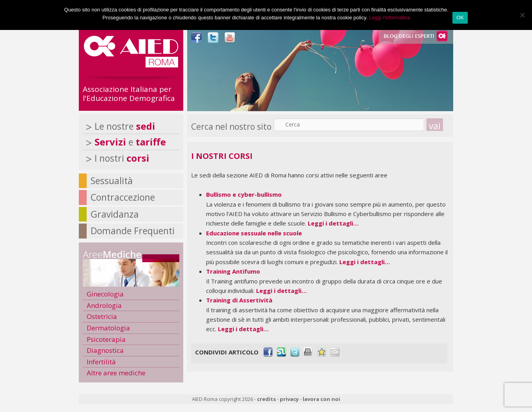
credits (266, 399)
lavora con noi (321, 399)
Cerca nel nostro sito (231, 127)
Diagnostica (105, 350)
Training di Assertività (239, 300)
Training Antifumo (233, 271)
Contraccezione (123, 197)
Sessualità (112, 181)
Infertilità (101, 362)
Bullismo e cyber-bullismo (244, 194)
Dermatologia (108, 328)
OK (460, 18)
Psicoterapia (106, 339)
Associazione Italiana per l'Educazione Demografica (129, 94)
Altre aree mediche (116, 373)
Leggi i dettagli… (333, 223)
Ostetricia (102, 316)
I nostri (122, 158)
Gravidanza (115, 214)
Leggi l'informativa (389, 18)
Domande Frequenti (133, 231)
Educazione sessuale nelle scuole (254, 233)
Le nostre (125, 126)
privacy (289, 399)
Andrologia (104, 305)
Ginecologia (105, 294)
